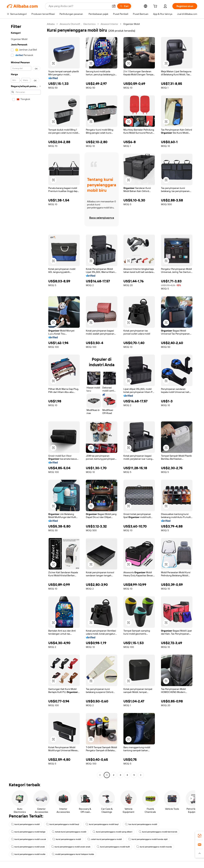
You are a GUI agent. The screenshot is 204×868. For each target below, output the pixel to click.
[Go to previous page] (100, 775)
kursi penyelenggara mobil (25, 824)
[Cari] (124, 6)
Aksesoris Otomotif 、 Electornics (78, 24)
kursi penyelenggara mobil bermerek (158, 832)
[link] (200, 836)
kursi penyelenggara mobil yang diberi (112, 832)
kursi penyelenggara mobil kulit (113, 847)
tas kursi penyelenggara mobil (141, 824)
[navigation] (26, 400)
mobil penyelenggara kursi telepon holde (73, 854)
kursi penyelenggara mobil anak (28, 847)
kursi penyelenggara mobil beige (28, 832)
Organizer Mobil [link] (131, 24)
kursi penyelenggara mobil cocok (28, 839)
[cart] (156, 7)
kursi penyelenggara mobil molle (28, 854)
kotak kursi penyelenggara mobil (69, 832)
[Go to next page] (141, 775)
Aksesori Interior (109, 24)
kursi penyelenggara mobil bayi (63, 824)
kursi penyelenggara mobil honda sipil (148, 839)
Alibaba (51, 24)
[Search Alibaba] (79, 6)
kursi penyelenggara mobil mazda (154, 847)
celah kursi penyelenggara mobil (105, 839)
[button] (114, 6)
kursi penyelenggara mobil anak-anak (71, 847)
